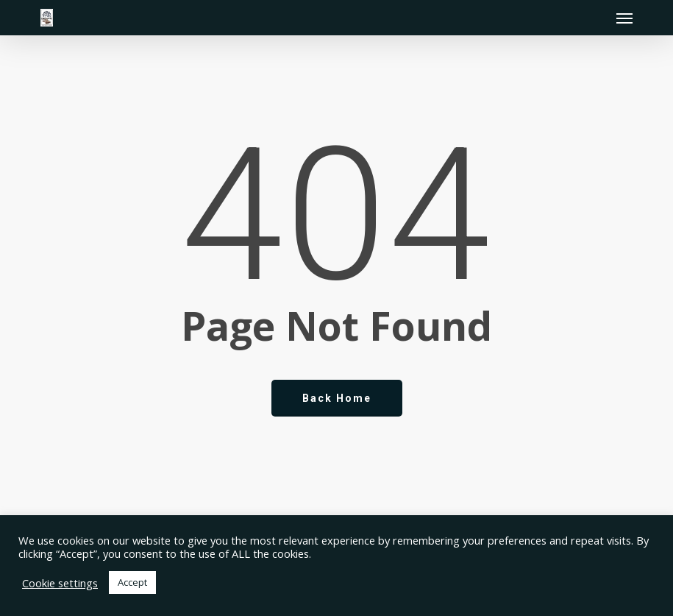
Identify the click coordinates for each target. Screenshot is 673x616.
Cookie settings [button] (60, 583)
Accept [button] (132, 582)
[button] (624, 18)
